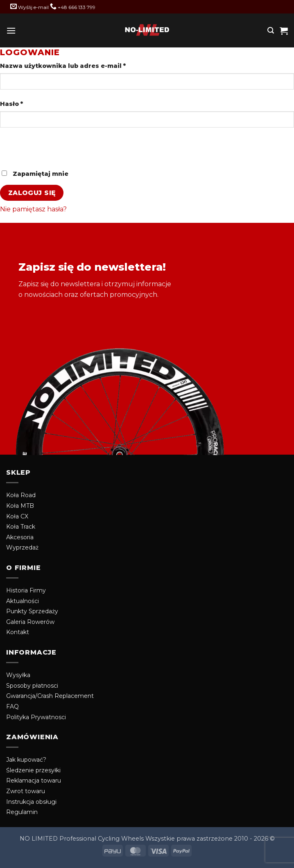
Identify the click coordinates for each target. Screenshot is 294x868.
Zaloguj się (32, 193)
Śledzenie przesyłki (33, 770)
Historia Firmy (26, 590)
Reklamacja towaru (34, 781)
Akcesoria (20, 537)
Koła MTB (20, 506)
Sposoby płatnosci (32, 686)
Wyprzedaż (22, 547)
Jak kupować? (26, 760)
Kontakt (18, 632)
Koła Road (21, 495)
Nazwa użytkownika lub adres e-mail (81, 65)
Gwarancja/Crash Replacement (50, 696)
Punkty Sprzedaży (32, 611)
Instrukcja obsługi (31, 802)
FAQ (12, 707)
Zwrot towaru (26, 791)
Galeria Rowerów (30, 622)
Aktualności (23, 601)
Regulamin (22, 812)
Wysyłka (18, 675)
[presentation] (56, 152)
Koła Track (21, 527)
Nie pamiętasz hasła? (33, 209)
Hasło (30, 103)
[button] (11, 30)
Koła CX (17, 516)
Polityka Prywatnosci (36, 717)
